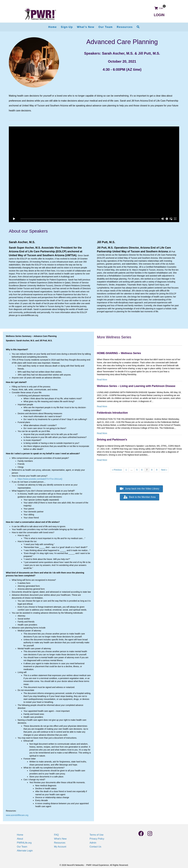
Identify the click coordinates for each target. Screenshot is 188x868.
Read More (102, 379)
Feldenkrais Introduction (112, 413)
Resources (60, 843)
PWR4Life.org (24, 843)
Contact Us (95, 847)
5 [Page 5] (137, 470)
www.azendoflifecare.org (17, 815)
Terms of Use (96, 835)
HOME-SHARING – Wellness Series (119, 353)
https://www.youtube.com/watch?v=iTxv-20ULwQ (40, 479)
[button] (138, 27)
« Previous (117, 470)
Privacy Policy (97, 839)
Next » (164, 470)
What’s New (60, 839)
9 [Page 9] (157, 470)
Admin (93, 843)
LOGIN (159, 15)
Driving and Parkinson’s (112, 440)
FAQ (56, 835)
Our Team (22, 847)
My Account (60, 847)
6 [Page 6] (142, 470)
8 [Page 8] (152, 470)
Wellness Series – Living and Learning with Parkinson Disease (136, 386)
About (20, 839)
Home (20, 835)
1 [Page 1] (126, 470)
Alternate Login (25, 851)
